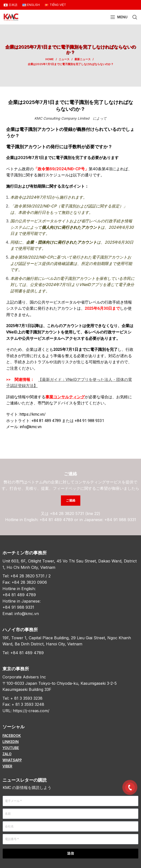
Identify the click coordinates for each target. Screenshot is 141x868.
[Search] (135, 17)
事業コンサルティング (65, 397)
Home (50, 59)
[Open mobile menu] (119, 17)
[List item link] (70, 736)
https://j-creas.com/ (31, 711)
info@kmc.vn (27, 614)
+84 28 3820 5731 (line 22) (75, 514)
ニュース (64, 59)
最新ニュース (83, 59)
